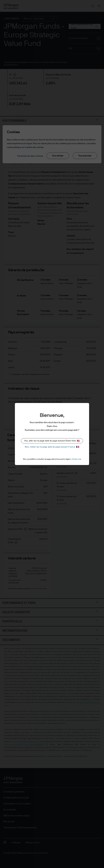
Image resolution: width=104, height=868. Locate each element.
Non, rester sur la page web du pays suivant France (52, 447)
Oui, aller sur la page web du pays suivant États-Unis (52, 441)
